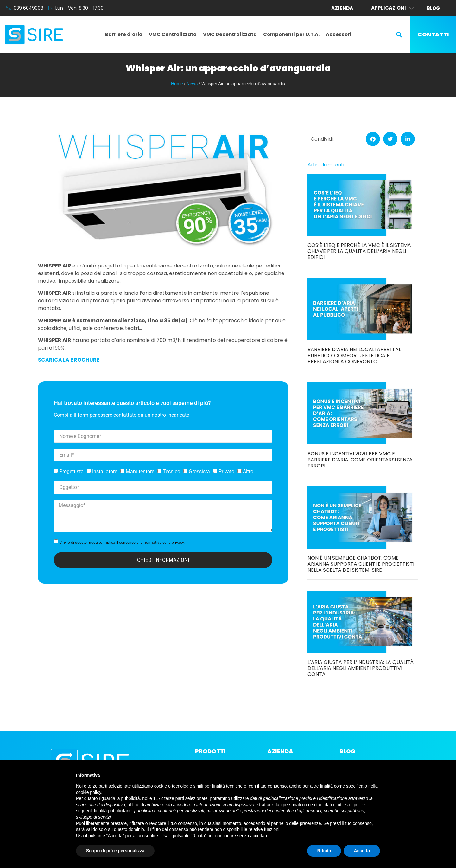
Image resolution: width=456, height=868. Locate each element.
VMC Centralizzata (173, 34)
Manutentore (140, 471)
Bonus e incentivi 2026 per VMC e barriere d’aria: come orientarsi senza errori (360, 460)
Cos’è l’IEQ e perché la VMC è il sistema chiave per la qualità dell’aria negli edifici (359, 251)
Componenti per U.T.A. (291, 34)
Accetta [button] (362, 851)
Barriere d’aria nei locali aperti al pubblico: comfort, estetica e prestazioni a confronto (354, 355)
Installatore (105, 471)
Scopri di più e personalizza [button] (115, 851)
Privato (226, 471)
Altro (248, 471)
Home (177, 84)
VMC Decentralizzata (230, 34)
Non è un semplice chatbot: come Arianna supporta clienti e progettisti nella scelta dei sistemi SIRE (361, 564)
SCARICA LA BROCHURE (69, 360)
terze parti (174, 798)
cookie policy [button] (89, 792)
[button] (399, 35)
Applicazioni (393, 8)
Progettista (71, 471)
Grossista (199, 471)
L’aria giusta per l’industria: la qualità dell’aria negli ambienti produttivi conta (361, 668)
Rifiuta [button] (324, 851)
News (192, 84)
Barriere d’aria (124, 34)
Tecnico (171, 471)
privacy (178, 543)
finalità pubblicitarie (113, 811)
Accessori (339, 34)
